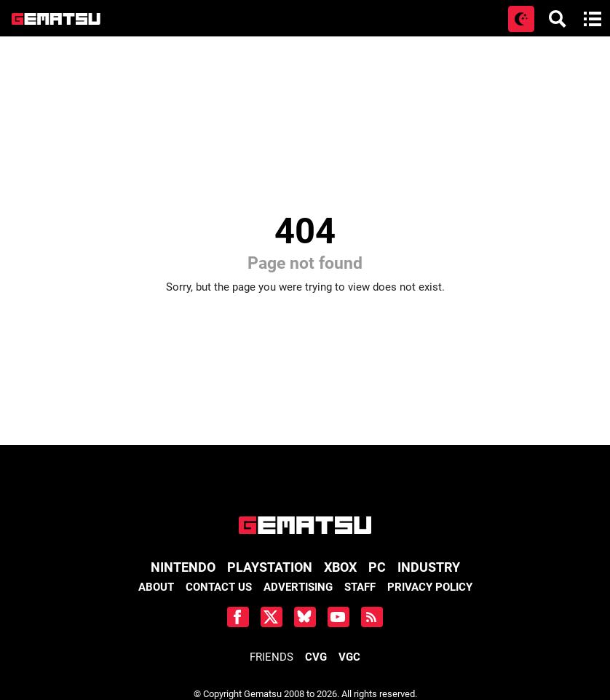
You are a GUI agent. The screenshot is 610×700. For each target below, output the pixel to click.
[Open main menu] (593, 19)
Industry (429, 567)
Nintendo (183, 567)
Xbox (340, 567)
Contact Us (219, 587)
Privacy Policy (430, 587)
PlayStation (270, 567)
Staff (360, 587)
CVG (316, 657)
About (156, 587)
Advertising (298, 587)
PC (377, 567)
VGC (349, 657)
